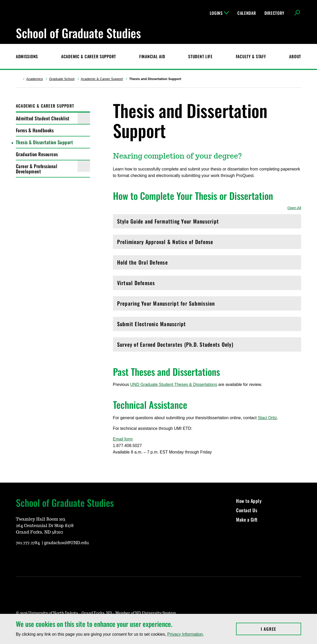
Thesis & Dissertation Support (45, 142)
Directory (274, 13)
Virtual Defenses (207, 284)
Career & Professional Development (37, 169)
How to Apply (249, 501)
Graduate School (62, 79)
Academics (35, 79)
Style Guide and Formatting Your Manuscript (207, 223)
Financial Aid (152, 56)
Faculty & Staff (251, 56)
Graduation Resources (37, 154)
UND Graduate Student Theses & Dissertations (174, 385)
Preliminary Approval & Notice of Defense (207, 243)
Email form (123, 439)
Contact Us (247, 510)
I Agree (281, 629)
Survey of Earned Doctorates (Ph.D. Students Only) (207, 346)
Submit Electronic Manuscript (207, 325)
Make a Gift (247, 520)
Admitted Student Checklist (43, 118)
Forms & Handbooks (35, 130)
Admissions (27, 56)
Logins (219, 13)
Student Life (200, 56)
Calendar (247, 13)
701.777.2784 (28, 543)
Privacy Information (185, 634)
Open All (294, 208)
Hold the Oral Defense (207, 264)
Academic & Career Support (89, 56)
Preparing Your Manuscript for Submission (207, 305)
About (295, 56)
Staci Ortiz (267, 418)
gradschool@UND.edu (66, 543)
